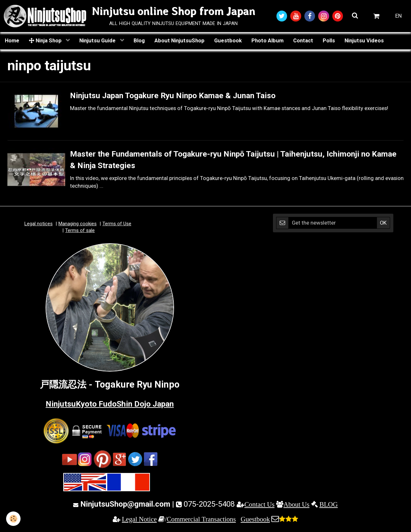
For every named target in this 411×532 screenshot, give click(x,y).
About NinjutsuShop (179, 41)
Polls (329, 41)
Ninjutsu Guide (98, 41)
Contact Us (259, 505)
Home (12, 41)
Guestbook (228, 41)
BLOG (329, 505)
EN (398, 16)
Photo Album (267, 41)
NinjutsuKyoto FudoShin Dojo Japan (110, 404)
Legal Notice (140, 519)
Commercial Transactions (201, 519)
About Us (297, 505)
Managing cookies (78, 224)
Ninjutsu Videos (364, 41)
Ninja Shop (46, 41)
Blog (139, 41)
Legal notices (39, 224)
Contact (303, 41)
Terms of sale (80, 231)
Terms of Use (117, 224)
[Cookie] (14, 519)
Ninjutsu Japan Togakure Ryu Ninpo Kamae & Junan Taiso (192, 96)
